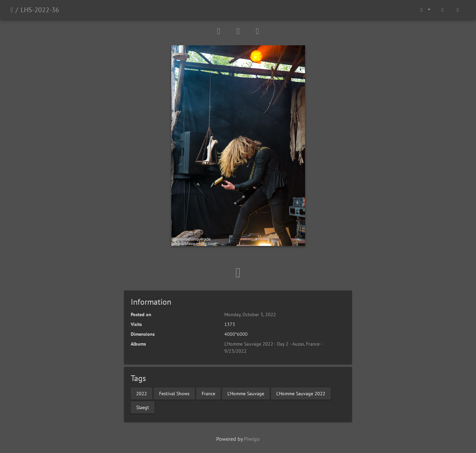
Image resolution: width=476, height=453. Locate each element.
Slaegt (143, 407)
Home (12, 10)
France (208, 393)
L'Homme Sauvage (246, 393)
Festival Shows (174, 393)
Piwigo (252, 439)
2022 (142, 393)
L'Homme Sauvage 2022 (301, 393)
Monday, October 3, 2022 (250, 314)
